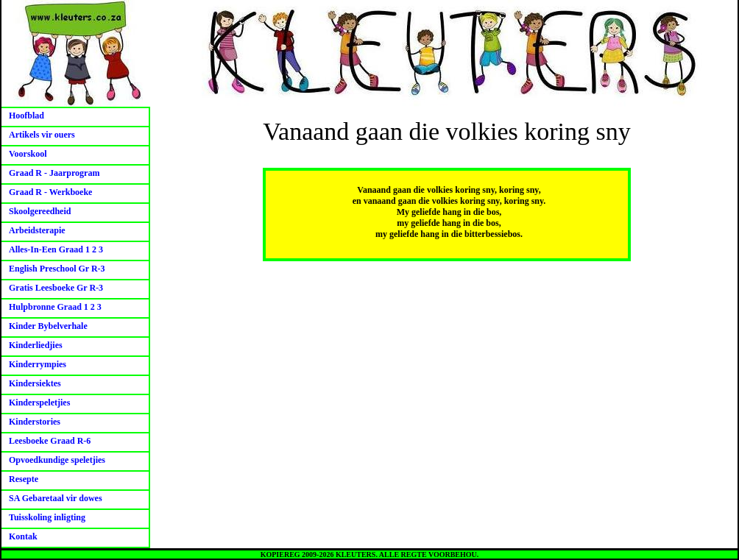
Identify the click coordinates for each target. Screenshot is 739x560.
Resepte (24, 479)
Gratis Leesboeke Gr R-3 (56, 288)
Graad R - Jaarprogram (54, 173)
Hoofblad (26, 116)
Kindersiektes (35, 383)
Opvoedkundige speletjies (57, 460)
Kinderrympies (38, 364)
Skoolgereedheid (40, 211)
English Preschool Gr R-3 (57, 269)
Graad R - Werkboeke (50, 192)
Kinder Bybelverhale (48, 326)
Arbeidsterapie (37, 230)
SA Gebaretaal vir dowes (56, 498)
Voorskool (28, 154)
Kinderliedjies (36, 345)
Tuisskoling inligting (47, 517)
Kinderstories (35, 422)
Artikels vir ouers (42, 135)
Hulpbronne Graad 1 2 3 (55, 307)
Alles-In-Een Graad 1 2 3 (56, 249)
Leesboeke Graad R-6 (50, 441)
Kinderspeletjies (39, 403)
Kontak (23, 536)
